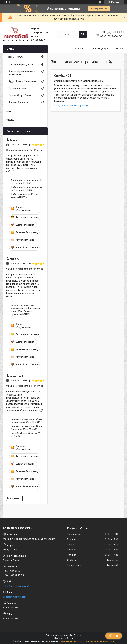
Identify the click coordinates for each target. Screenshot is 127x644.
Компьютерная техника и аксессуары (22, 73)
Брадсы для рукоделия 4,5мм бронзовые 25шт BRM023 (26, 428)
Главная (78, 49)
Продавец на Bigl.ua (64, 638)
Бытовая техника (18, 88)
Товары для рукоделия (21, 64)
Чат (114, 636)
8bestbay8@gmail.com (15, 597)
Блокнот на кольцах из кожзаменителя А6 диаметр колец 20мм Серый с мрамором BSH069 (26, 310)
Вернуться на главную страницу (71, 105)
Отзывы (10, 120)
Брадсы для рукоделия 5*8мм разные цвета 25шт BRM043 (27, 421)
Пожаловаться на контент (72, 641)
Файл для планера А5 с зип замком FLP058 (25, 196)
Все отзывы (13, 498)
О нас (9, 111)
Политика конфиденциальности (99, 641)
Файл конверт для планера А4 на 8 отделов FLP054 (27, 189)
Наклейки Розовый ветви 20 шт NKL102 (25, 435)
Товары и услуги (99, 49)
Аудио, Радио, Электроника (23, 81)
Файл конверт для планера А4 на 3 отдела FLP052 (27, 182)
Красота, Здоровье (19, 102)
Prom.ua (78, 635)
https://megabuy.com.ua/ (16, 586)
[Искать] (83, 34)
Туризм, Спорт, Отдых (20, 95)
